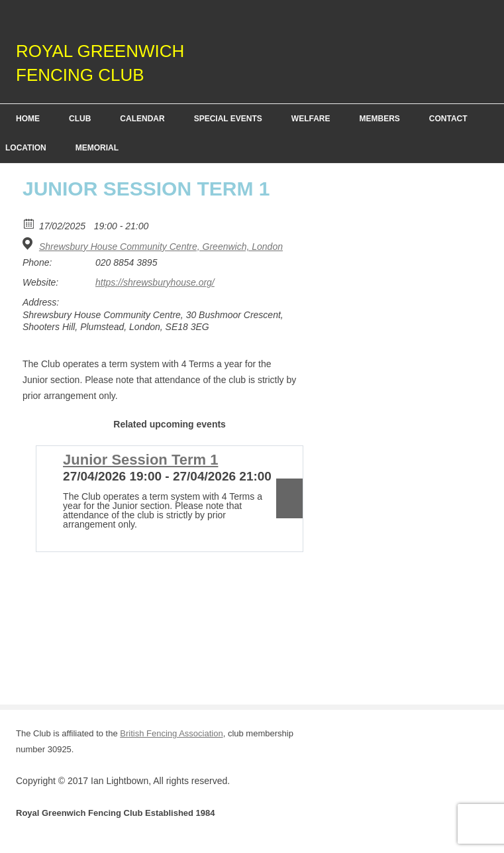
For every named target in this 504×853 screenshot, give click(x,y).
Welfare (311, 119)
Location (26, 148)
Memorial (97, 148)
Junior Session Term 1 (140, 460)
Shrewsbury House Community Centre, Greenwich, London (161, 247)
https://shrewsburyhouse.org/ (155, 282)
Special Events (228, 119)
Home (28, 119)
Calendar (142, 119)
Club (80, 119)
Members (379, 119)
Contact (448, 119)
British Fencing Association (171, 733)
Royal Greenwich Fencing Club (100, 63)
